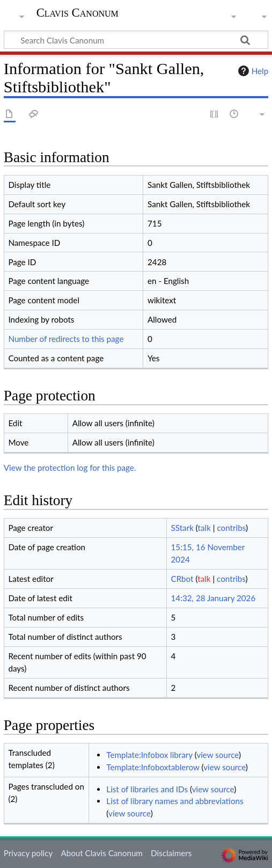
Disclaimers (171, 853)
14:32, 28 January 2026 (214, 598)
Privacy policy (28, 853)
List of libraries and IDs (147, 789)
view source (218, 755)
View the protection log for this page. (70, 468)
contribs (231, 528)
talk (204, 528)
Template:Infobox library (149, 755)
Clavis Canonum (78, 14)
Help (252, 71)
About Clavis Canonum (101, 853)
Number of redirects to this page (66, 339)
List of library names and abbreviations (175, 801)
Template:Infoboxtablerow (153, 767)
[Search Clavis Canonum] (136, 40)
